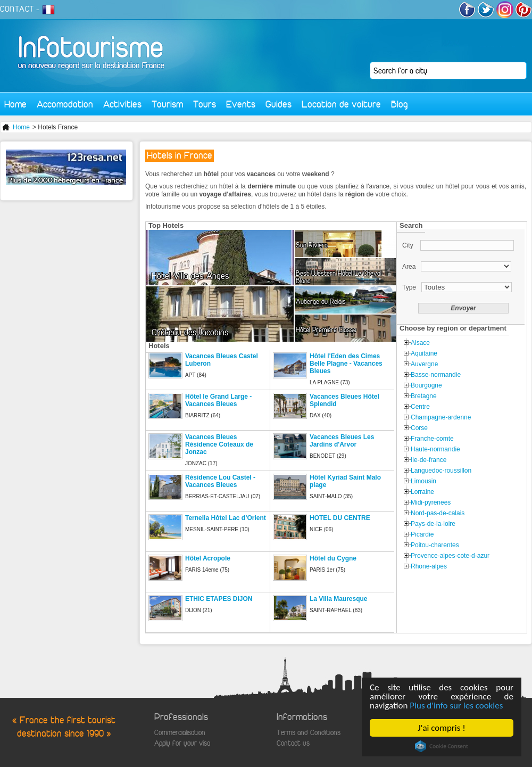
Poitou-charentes (435, 545)
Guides (279, 104)
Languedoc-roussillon (441, 471)
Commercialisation (180, 733)
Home (15, 104)
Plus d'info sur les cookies (456, 706)
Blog (400, 104)
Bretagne (424, 396)
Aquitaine (424, 353)
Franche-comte (432, 439)
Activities (122, 104)
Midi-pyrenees (431, 502)
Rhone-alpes (429, 566)
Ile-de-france (429, 460)
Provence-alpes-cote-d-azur (450, 556)
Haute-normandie (435, 449)
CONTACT (17, 9)
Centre (420, 407)
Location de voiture (341, 104)
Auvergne (424, 364)
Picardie (422, 534)
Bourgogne (426, 385)
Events (241, 104)
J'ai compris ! (441, 728)
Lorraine (422, 492)
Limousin (423, 481)
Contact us (293, 743)
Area (409, 267)
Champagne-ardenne (441, 417)
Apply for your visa (182, 743)
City (409, 245)
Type (409, 287)
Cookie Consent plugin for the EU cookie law (442, 746)
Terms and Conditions (309, 733)
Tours (205, 104)
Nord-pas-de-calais (438, 513)
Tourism (167, 104)
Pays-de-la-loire (433, 524)
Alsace (420, 343)
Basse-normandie (436, 375)
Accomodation (65, 104)
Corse (419, 428)
